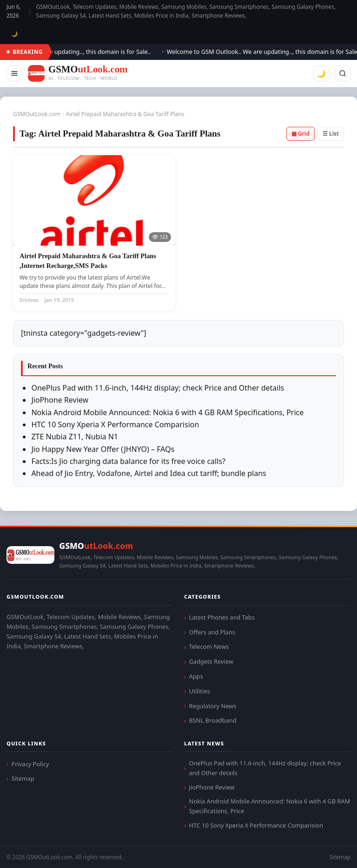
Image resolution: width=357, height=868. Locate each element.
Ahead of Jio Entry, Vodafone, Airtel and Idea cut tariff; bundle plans (149, 473)
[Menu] (14, 73)
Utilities (199, 691)
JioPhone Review (60, 400)
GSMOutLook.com (37, 114)
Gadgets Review (211, 661)
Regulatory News (212, 706)
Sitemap (23, 778)
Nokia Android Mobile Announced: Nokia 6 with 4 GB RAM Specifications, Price (167, 412)
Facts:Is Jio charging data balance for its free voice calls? (128, 461)
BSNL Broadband (212, 720)
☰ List (331, 134)
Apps (196, 676)
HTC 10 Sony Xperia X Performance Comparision (115, 424)
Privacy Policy (30, 764)
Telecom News (209, 646)
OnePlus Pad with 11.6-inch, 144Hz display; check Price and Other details (158, 388)
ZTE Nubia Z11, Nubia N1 (75, 437)
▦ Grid (301, 134)
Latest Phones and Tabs (221, 617)
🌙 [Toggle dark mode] (15, 34)
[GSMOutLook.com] (78, 74)
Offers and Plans (212, 632)
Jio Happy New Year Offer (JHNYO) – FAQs (103, 449)
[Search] (343, 73)
